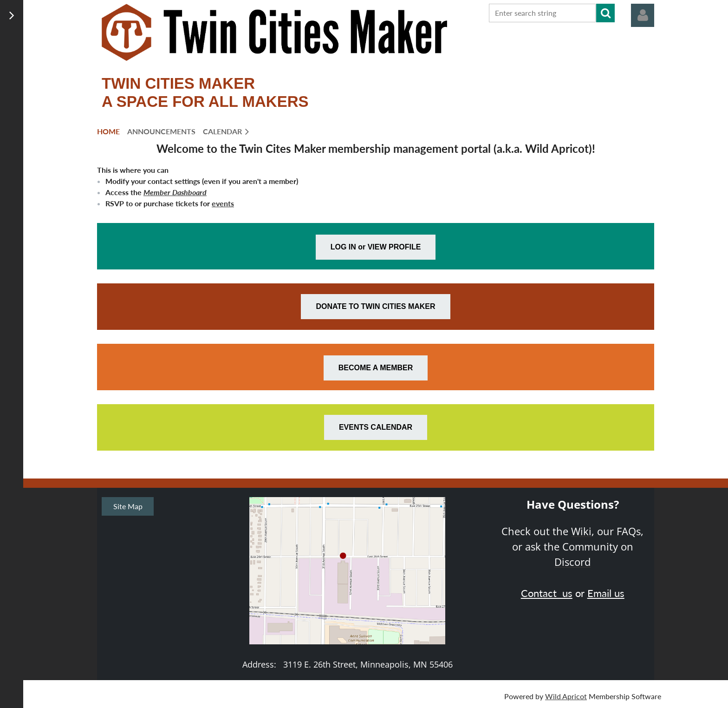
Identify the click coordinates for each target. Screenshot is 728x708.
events (223, 203)
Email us (606, 593)
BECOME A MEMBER (376, 368)
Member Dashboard (175, 192)
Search (605, 13)
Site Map (128, 506)
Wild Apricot (566, 696)
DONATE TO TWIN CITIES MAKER (375, 306)
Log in (643, 15)
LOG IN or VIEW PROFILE (376, 247)
